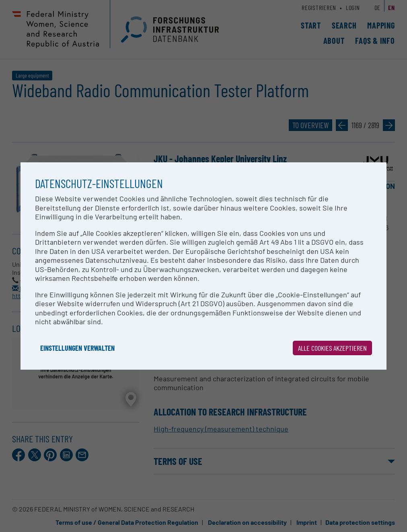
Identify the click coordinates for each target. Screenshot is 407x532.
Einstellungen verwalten (77, 348)
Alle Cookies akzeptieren (332, 348)
